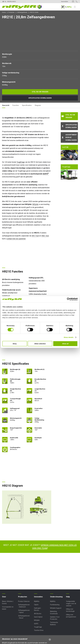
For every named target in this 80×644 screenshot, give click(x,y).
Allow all (65, 344)
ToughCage (21, 162)
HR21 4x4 (45, 236)
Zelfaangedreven (22, 12)
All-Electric (38, 614)
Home (4, 12)
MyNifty (66, 7)
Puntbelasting (55, 605)
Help (68, 597)
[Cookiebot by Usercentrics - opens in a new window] (68, 299)
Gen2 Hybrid (38, 617)
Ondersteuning (56, 597)
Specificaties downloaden (40, 98)
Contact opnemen (73, 2)
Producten (11, 12)
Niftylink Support (56, 608)
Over (4, 597)
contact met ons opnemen (16, 239)
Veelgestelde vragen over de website (71, 604)
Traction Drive (39, 630)
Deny (15, 344)
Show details (69, 337)
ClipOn (36, 605)
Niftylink (35, 204)
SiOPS (46, 174)
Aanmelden (65, 2)
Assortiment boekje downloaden (71, 137)
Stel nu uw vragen (40, 92)
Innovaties (38, 597)
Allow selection (40, 344)
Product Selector (24, 601)
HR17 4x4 (35, 236)
